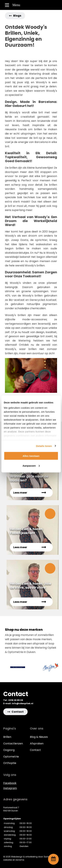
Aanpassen (31, 466)
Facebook (10, 783)
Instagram (10, 788)
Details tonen (44, 446)
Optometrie (11, 757)
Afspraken (37, 743)
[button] (15, 16)
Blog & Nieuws (39, 737)
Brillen (7, 737)
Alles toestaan (31, 456)
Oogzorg (9, 750)
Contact (35, 750)
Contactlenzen (13, 743)
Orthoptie (10, 763)
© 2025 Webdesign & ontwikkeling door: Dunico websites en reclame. (27, 858)
